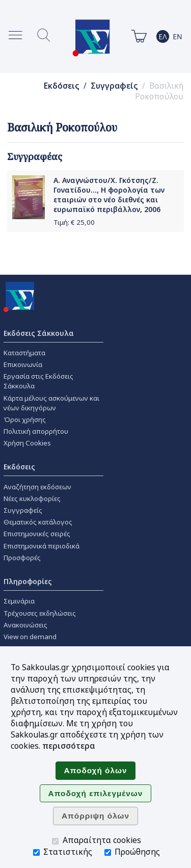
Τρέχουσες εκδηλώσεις (40, 613)
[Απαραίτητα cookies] (55, 841)
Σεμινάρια (19, 601)
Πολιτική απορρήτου (36, 431)
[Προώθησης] (108, 852)
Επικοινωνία (23, 364)
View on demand (30, 637)
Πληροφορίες (28, 581)
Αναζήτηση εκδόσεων (37, 487)
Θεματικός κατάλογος (38, 522)
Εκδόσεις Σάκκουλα (39, 333)
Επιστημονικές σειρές (37, 534)
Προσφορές (22, 558)
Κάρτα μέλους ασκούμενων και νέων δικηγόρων (51, 403)
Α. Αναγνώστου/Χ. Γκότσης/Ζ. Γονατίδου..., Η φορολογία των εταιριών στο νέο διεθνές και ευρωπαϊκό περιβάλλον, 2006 (109, 195)
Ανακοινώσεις (25, 625)
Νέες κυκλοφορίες (32, 498)
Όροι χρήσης (25, 419)
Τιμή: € (74, 222)
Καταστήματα (24, 353)
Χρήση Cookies (27, 443)
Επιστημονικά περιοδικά (42, 546)
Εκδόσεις (62, 86)
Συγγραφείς (114, 86)
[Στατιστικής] (36, 852)
